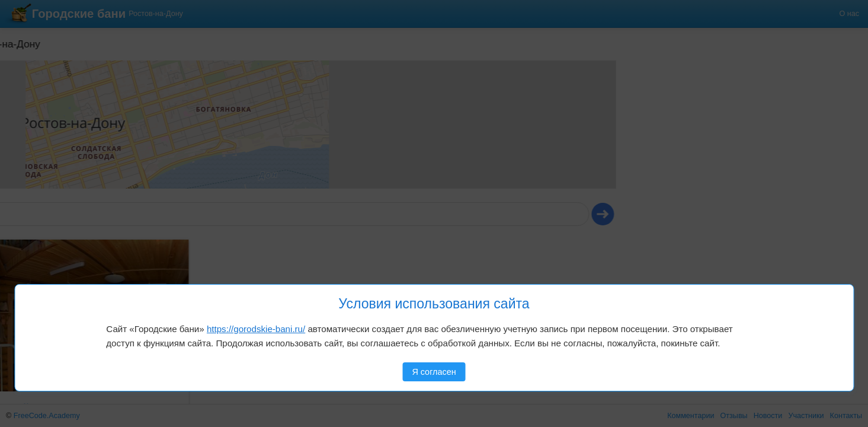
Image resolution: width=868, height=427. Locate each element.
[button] (40, 77)
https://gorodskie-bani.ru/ (256, 329)
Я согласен (434, 372)
